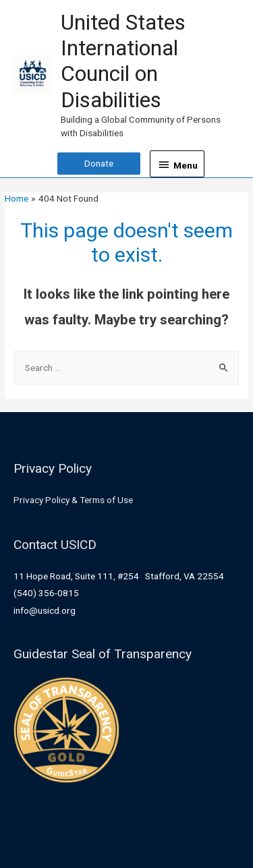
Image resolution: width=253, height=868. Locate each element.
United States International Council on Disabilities (123, 61)
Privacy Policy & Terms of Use (73, 500)
